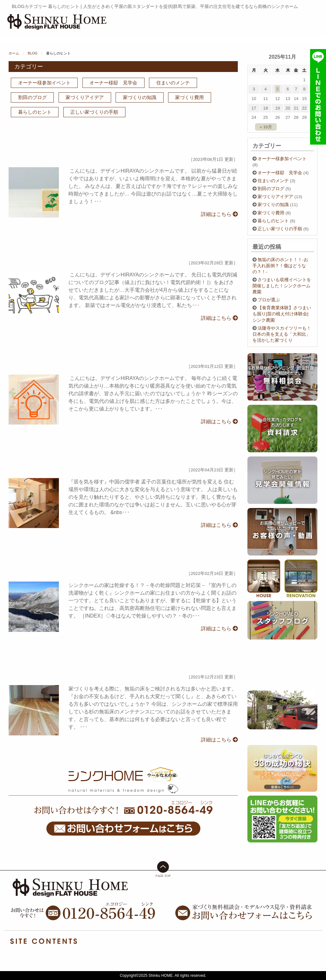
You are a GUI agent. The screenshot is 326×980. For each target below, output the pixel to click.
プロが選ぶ (269, 300)
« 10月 (266, 127)
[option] (282, 710)
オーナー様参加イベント (44, 83)
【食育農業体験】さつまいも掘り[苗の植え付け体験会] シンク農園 (283, 314)
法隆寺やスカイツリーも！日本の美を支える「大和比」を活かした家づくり (282, 334)
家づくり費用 (189, 97)
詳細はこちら (219, 214)
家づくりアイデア (85, 97)
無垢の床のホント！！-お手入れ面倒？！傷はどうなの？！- (280, 266)
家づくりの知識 (140, 97)
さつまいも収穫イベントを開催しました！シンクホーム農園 (282, 286)
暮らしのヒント (35, 112)
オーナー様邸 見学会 (113, 83)
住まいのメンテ (173, 83)
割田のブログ (32, 97)
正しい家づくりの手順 (94, 112)
